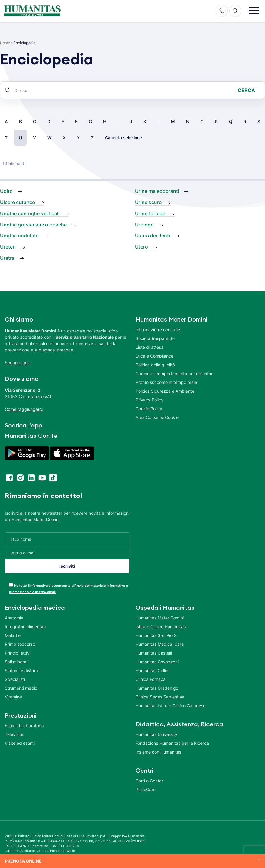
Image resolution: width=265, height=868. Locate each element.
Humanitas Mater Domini (160, 618)
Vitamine (13, 697)
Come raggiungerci (24, 409)
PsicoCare (146, 789)
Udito (6, 191)
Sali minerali (17, 662)
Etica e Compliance (154, 356)
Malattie (13, 635)
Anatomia (14, 618)
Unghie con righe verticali (30, 213)
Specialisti (15, 679)
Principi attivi (18, 653)
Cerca (246, 90)
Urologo (144, 225)
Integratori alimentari (25, 627)
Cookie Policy (149, 409)
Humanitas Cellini (152, 670)
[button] (254, 11)
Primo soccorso (20, 644)
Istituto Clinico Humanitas (161, 627)
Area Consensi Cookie (157, 417)
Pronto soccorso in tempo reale (166, 382)
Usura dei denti (153, 236)
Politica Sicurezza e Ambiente (165, 391)
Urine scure (148, 202)
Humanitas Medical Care (160, 644)
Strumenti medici (22, 688)
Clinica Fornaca (151, 679)
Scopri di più (17, 363)
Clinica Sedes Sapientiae (160, 697)
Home (5, 43)
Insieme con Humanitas (158, 752)
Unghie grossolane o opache (33, 225)
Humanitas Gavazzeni (157, 662)
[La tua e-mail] (67, 553)
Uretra (7, 258)
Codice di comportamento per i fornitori (174, 373)
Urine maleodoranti (157, 191)
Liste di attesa (149, 347)
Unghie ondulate (19, 236)
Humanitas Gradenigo (157, 688)
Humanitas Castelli (154, 653)
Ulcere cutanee (17, 202)
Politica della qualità (155, 365)
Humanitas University (156, 734)
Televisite (14, 734)
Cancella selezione (123, 138)
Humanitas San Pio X (156, 635)
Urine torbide (150, 213)
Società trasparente (155, 338)
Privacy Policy (149, 400)
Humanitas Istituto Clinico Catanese (171, 706)
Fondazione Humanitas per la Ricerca (172, 743)
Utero (141, 247)
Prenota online (23, 861)
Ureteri (8, 247)
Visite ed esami (20, 743)
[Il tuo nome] (67, 539)
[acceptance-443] (11, 585)
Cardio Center (149, 781)
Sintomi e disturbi (22, 670)
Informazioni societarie (158, 330)
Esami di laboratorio (24, 726)
